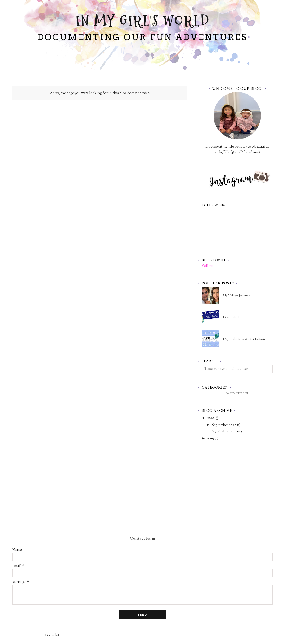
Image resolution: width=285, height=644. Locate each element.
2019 (211, 439)
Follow (207, 266)
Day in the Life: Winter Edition (244, 339)
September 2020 (224, 425)
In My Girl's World (143, 21)
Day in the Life (233, 317)
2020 (211, 418)
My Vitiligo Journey (236, 295)
